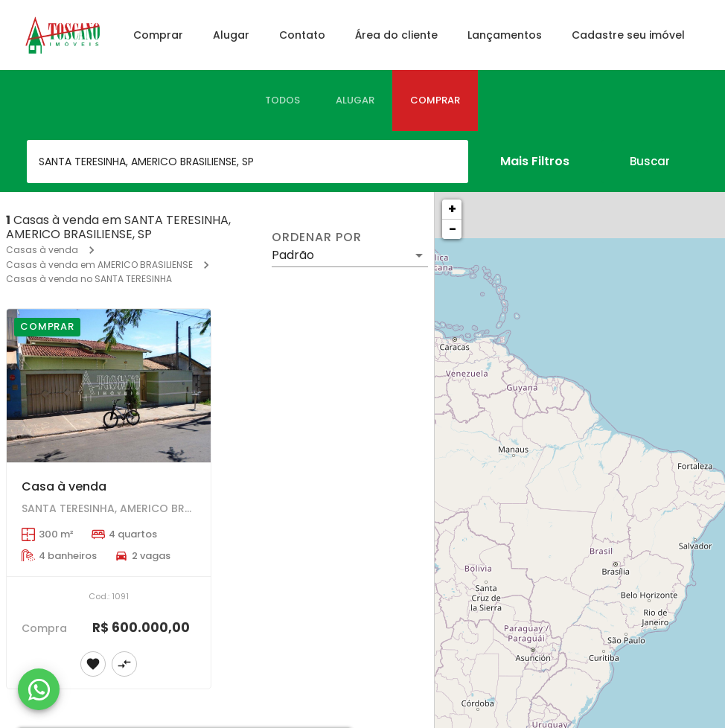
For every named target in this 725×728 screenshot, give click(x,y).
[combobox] (247, 162)
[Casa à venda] (109, 386)
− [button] (453, 229)
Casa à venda (64, 486)
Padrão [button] (293, 255)
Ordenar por (316, 237)
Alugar (231, 35)
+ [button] (452, 209)
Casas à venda (42, 250)
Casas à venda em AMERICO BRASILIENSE (99, 265)
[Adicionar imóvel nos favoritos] (93, 664)
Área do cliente (396, 35)
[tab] (282, 100)
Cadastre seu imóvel (628, 35)
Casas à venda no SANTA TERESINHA (89, 279)
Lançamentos (505, 35)
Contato (302, 35)
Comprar (158, 35)
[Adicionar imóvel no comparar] (124, 664)
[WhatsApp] (39, 689)
